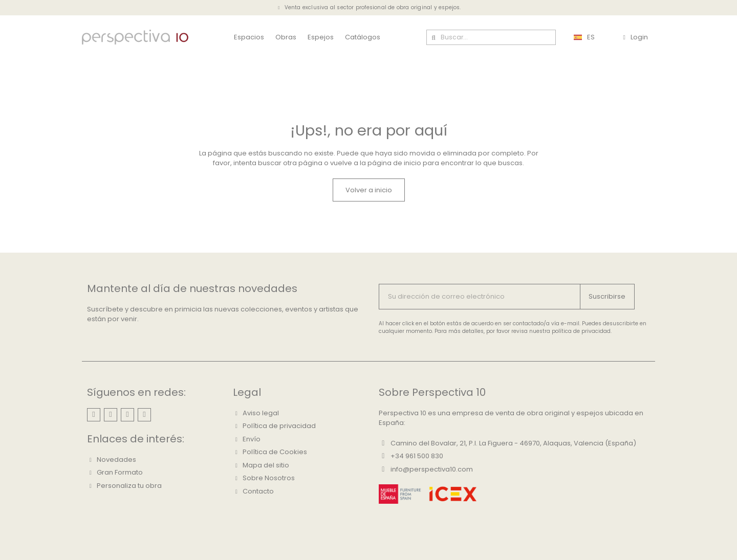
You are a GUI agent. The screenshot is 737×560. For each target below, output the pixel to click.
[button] (369, 190)
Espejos (321, 37)
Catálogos (363, 37)
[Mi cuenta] (635, 37)
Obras (286, 37)
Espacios (249, 37)
